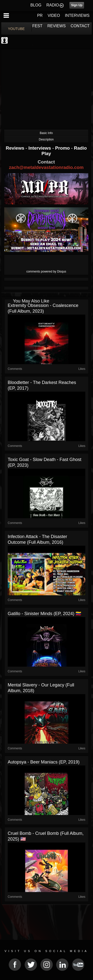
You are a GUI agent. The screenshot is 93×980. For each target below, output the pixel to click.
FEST (37, 26)
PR (40, 15)
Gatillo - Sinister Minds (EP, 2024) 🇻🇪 (44, 614)
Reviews (16, 148)
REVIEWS (57, 26)
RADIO (53, 5)
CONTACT (80, 26)
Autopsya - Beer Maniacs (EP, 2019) (44, 762)
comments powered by (46, 272)
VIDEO (54, 15)
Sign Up (77, 5)
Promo (63, 148)
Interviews (40, 148)
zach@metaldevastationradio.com (46, 167)
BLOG (36, 5)
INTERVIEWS (77, 15)
